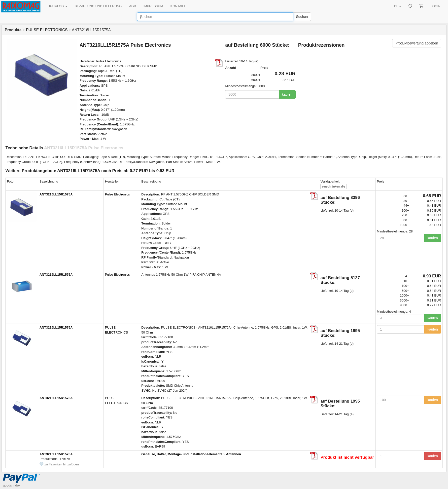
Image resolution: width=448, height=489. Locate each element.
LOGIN (436, 6)
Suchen (302, 17)
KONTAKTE (179, 6)
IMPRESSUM (153, 6)
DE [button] (397, 6)
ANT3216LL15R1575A (56, 194)
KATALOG (58, 6)
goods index (12, 485)
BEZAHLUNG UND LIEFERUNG (98, 6)
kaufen (287, 94)
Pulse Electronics (109, 61)
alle (333, 187)
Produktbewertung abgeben (417, 43)
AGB (132, 6)
